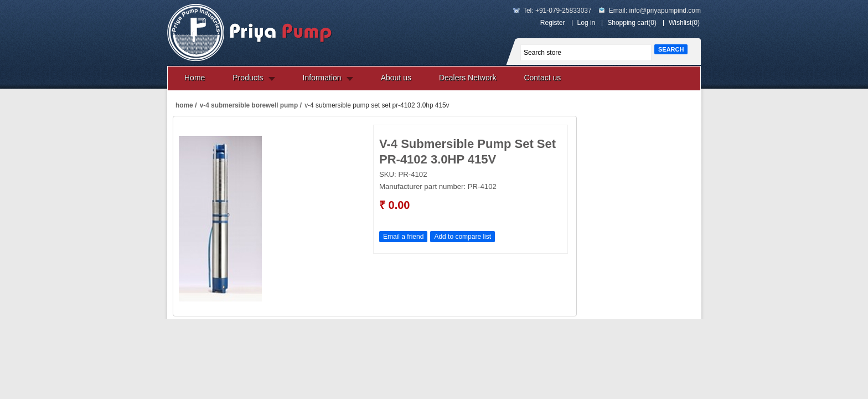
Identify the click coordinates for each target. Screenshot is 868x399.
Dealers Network (467, 78)
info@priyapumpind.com (665, 11)
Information (322, 78)
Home (195, 78)
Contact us (542, 78)
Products (248, 78)
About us (396, 78)
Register (553, 23)
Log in (587, 23)
